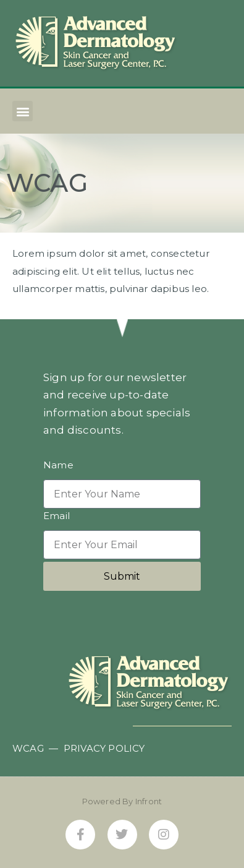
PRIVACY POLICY (104, 748)
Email (57, 516)
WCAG (28, 748)
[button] (23, 111)
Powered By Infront (122, 801)
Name (58, 466)
